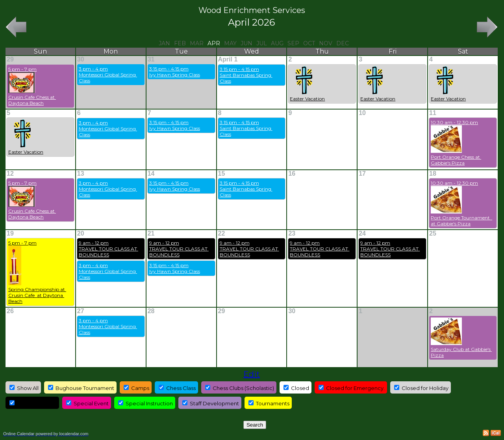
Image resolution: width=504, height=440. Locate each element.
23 (292, 233)
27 (81, 311)
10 (362, 113)
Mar (197, 43)
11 (433, 113)
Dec (343, 43)
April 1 (228, 59)
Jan (164, 43)
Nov (326, 43)
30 (81, 59)
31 (151, 59)
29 (10, 59)
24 (362, 233)
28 (151, 311)
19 (10, 233)
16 (292, 174)
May (230, 43)
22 (222, 233)
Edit (252, 374)
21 (151, 233)
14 (151, 174)
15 (222, 174)
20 (81, 233)
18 (433, 174)
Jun (246, 43)
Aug (277, 43)
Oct (309, 43)
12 (10, 174)
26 (10, 311)
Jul (262, 43)
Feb (180, 43)
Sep (293, 43)
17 (362, 174)
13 (81, 174)
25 (433, 233)
